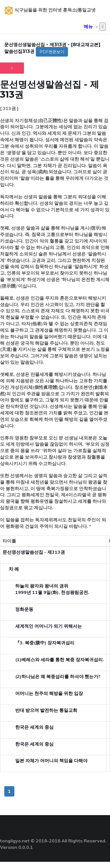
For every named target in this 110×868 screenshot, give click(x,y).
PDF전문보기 (52, 52)
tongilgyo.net (15, 841)
